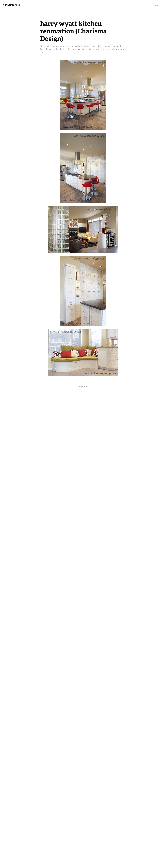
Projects (157, 5)
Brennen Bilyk (12, 5)
